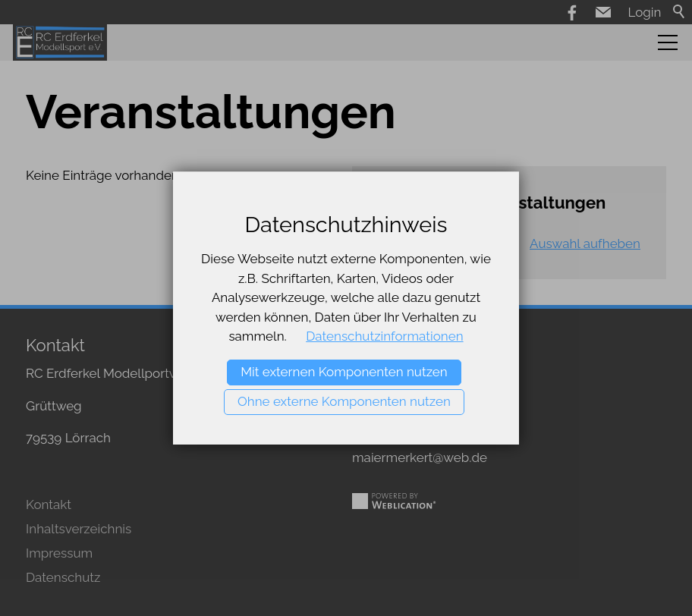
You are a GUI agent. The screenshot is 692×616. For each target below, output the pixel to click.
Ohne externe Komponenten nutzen (344, 401)
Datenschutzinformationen (384, 336)
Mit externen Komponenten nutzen (344, 372)
